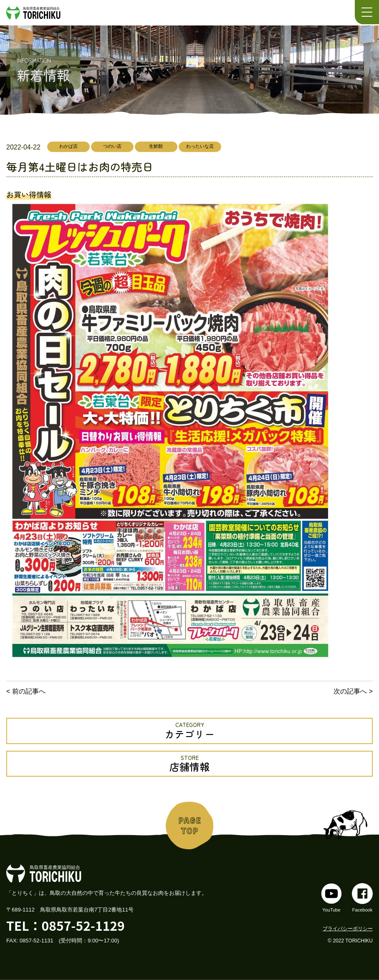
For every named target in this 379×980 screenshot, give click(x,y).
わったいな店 (200, 146)
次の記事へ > (353, 691)
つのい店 (112, 146)
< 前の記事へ (26, 691)
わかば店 (68, 146)
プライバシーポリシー (348, 929)
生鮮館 (156, 146)
